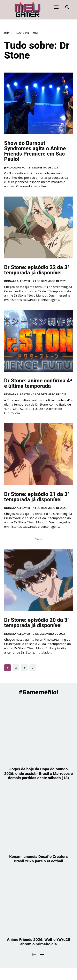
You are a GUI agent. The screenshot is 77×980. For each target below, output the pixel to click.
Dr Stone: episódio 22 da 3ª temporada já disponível (37, 270)
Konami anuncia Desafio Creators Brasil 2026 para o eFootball (38, 859)
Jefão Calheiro (15, 167)
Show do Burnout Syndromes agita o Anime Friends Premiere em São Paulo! (35, 151)
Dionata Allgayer (17, 281)
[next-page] (33, 668)
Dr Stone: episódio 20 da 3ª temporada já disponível (37, 623)
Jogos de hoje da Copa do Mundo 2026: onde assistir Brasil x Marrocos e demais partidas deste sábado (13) (38, 774)
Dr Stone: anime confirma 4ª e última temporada (38, 383)
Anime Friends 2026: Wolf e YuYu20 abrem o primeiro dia (38, 942)
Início (8, 33)
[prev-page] (34, 954)
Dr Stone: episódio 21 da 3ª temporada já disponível (37, 497)
